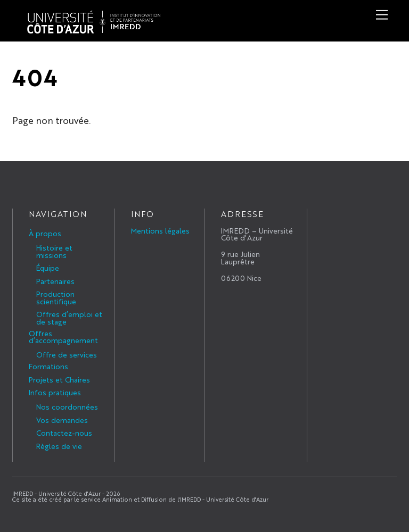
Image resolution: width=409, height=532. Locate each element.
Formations (48, 366)
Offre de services (67, 354)
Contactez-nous (64, 433)
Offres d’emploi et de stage (69, 318)
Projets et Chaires (59, 379)
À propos (45, 233)
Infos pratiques (55, 392)
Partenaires (55, 281)
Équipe (48, 268)
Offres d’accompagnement (63, 337)
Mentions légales (160, 230)
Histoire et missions (54, 251)
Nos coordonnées (67, 406)
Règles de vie (59, 446)
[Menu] (382, 15)
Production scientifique (56, 297)
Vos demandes (62, 420)
